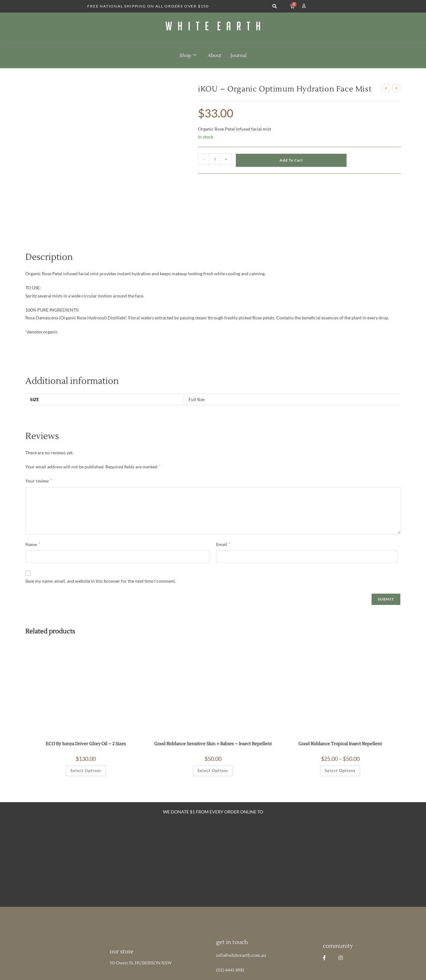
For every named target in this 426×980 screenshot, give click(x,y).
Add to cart (291, 160)
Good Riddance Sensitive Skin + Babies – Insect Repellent (213, 696)
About (214, 56)
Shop (188, 55)
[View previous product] (386, 88)
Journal (238, 56)
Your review (39, 433)
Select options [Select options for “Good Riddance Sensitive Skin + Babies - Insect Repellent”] (213, 723)
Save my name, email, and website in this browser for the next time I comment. (101, 533)
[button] (274, 6)
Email (223, 496)
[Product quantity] (215, 159)
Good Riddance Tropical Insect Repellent (340, 696)
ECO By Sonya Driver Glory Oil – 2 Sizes (86, 696)
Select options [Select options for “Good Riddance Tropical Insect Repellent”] (340, 723)
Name (33, 496)
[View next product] (396, 88)
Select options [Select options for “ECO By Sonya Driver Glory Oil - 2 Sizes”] (86, 723)
